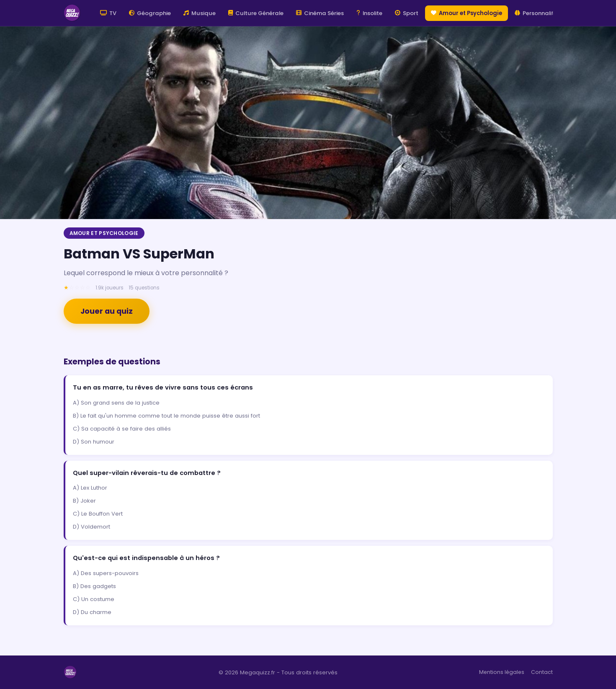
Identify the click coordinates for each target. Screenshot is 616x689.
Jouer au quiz (107, 311)
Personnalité (536, 13)
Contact (542, 672)
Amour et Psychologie (467, 13)
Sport (407, 13)
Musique (200, 13)
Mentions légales (502, 672)
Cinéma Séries (320, 13)
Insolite (369, 13)
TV (108, 13)
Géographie (150, 13)
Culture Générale (256, 13)
